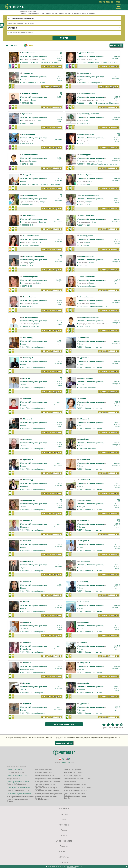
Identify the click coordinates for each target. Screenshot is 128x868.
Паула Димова (87, 236)
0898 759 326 (27, 103)
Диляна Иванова (87, 53)
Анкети (64, 836)
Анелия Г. (85, 683)
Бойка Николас (87, 297)
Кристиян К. (28, 459)
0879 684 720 (84, 245)
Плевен (94, 222)
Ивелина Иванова (31, 236)
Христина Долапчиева (89, 114)
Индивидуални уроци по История (19, 794)
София (42, 59)
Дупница (82, 690)
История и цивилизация (40, 56)
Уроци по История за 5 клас (17, 776)
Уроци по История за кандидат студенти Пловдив (18, 782)
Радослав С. (28, 703)
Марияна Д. (28, 480)
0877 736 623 (84, 205)
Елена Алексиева (88, 277)
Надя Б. (83, 398)
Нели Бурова (86, 154)
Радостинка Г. (86, 378)
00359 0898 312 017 (87, 103)
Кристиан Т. (85, 500)
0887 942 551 (27, 286)
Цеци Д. (27, 683)
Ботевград (33, 161)
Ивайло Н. (85, 337)
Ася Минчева (29, 215)
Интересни (64, 825)
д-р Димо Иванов (30, 317)
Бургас (81, 80)
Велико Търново (27, 669)
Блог (64, 819)
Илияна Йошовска (30, 154)
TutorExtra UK (64, 852)
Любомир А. (28, 358)
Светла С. (27, 663)
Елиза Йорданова (88, 215)
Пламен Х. (85, 520)
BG (61, 759)
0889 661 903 (84, 123)
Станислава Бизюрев (89, 195)
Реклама (64, 846)
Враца (81, 446)
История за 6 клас (51, 14)
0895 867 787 (27, 62)
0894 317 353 (27, 266)
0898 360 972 (27, 306)
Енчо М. (26, 378)
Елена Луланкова (88, 175)
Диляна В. (85, 703)
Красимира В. (85, 73)
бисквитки (71, 867)
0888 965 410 (27, 225)
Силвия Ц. (85, 622)
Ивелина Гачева (30, 195)
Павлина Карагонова (89, 317)
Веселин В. (28, 520)
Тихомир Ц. (28, 73)
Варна (46, 141)
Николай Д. (28, 337)
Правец (81, 669)
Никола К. (27, 541)
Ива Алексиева (29, 134)
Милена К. (28, 419)
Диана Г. (84, 642)
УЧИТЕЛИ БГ (66, 762)
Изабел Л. (85, 439)
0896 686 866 (84, 306)
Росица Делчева (86, 134)
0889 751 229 (84, 164)
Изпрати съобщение (51, 66)
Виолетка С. (86, 459)
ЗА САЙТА (64, 857)
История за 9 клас (64, 14)
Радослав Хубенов (30, 93)
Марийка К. (85, 663)
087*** (90, 408)
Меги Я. (26, 602)
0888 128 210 (27, 184)
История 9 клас (25, 14)
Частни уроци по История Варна (19, 788)
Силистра (42, 222)
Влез (119, 2)
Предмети (64, 809)
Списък (11, 46)
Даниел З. (27, 439)
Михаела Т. (28, 642)
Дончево (82, 710)
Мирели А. (85, 541)
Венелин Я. (85, 602)
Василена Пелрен (87, 93)
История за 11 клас (38, 14)
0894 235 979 (84, 144)
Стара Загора (36, 242)
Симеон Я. (27, 398)
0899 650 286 (27, 205)
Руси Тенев (27, 114)
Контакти (64, 862)
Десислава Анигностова (34, 256)
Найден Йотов (29, 175)
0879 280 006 (84, 266)
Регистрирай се (105, 2)
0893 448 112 (84, 184)
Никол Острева (87, 256)
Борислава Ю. (29, 500)
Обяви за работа (64, 841)
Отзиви (64, 830)
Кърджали (25, 527)
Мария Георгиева (31, 277)
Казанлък (25, 486)
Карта (29, 46)
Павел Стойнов (30, 297)
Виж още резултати (64, 724)
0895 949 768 (27, 144)
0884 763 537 (84, 225)
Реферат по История (15, 770)
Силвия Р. (27, 581)
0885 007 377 (84, 62)
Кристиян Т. (28, 561)
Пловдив (42, 202)
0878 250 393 (84, 327)
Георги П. (27, 622)
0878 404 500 (27, 164)
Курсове (64, 814)
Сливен (81, 385)
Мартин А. (85, 419)
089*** (90, 83)
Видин (81, 425)
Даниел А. (85, 358)
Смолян (24, 690)
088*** (33, 83)
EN (68, 759)
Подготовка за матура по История (83, 14)
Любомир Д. (86, 480)
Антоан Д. (85, 581)
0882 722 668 (27, 123)
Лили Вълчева (28, 53)
